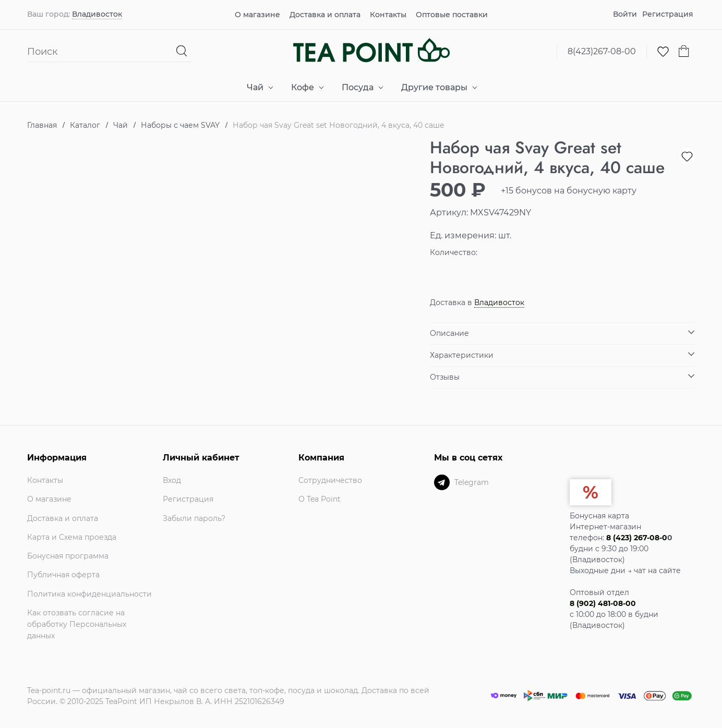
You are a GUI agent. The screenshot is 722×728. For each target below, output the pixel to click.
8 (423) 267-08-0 (637, 538)
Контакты (388, 15)
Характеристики (462, 355)
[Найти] (182, 51)
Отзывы (445, 377)
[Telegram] (442, 482)
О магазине (257, 15)
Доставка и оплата (325, 15)
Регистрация (668, 14)
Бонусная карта (599, 516)
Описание (449, 333)
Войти (625, 14)
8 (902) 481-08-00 (603, 603)
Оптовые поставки (452, 15)
